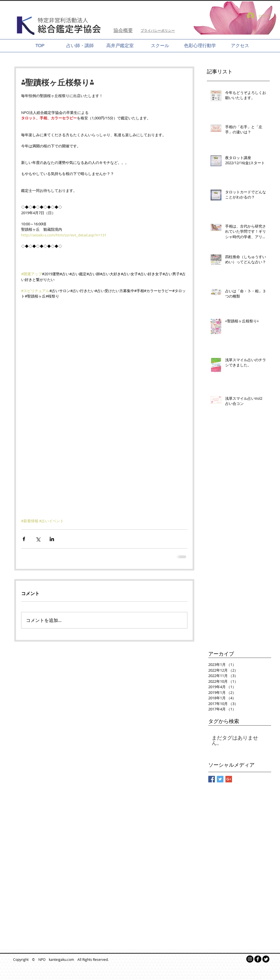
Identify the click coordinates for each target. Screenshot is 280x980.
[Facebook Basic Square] (212, 779)
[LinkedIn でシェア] (52, 539)
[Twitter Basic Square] (220, 779)
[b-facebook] (258, 959)
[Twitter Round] (266, 959)
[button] (230, 18)
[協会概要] (123, 30)
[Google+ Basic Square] (229, 779)
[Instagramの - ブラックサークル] (250, 959)
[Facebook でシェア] (24, 539)
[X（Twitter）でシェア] (38, 539)
